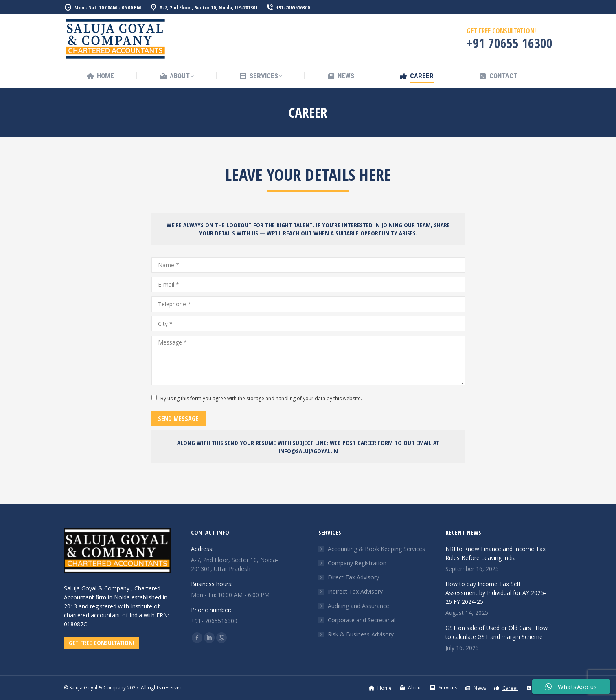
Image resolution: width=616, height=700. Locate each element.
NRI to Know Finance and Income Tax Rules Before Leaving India (495, 553)
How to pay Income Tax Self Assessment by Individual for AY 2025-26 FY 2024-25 (496, 593)
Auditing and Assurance (358, 606)
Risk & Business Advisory (361, 634)
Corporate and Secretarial (362, 620)
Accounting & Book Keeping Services (376, 549)
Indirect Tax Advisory (355, 591)
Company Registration (357, 563)
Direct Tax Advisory (353, 577)
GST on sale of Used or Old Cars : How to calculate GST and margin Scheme (497, 632)
